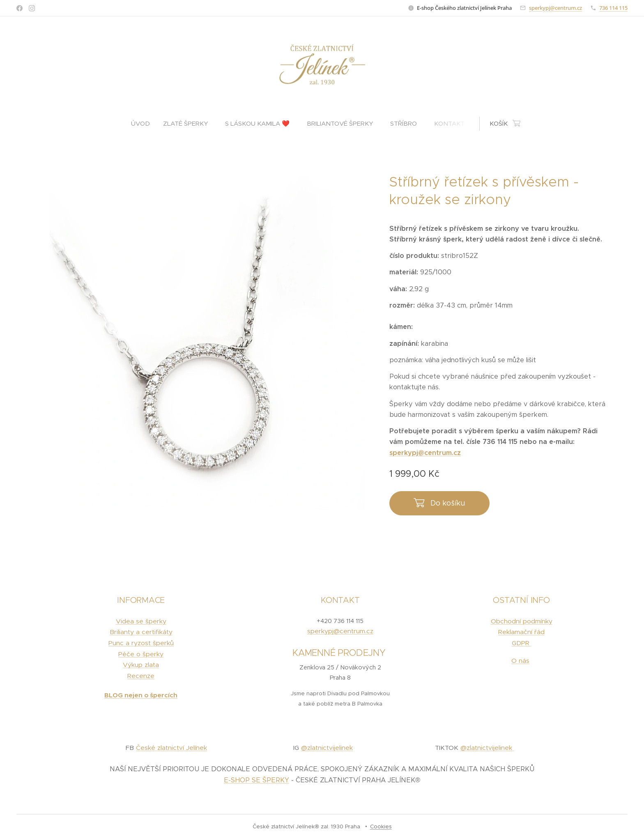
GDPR (521, 643)
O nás (520, 661)
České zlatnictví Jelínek (171, 748)
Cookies (381, 826)
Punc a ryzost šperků (141, 643)
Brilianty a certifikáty (141, 632)
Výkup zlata (141, 665)
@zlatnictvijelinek (327, 748)
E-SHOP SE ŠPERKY (256, 780)
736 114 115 (613, 8)
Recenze (141, 676)
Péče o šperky (141, 654)
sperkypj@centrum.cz (555, 8)
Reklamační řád (521, 632)
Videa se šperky (141, 621)
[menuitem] (144, 124)
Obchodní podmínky (521, 621)
